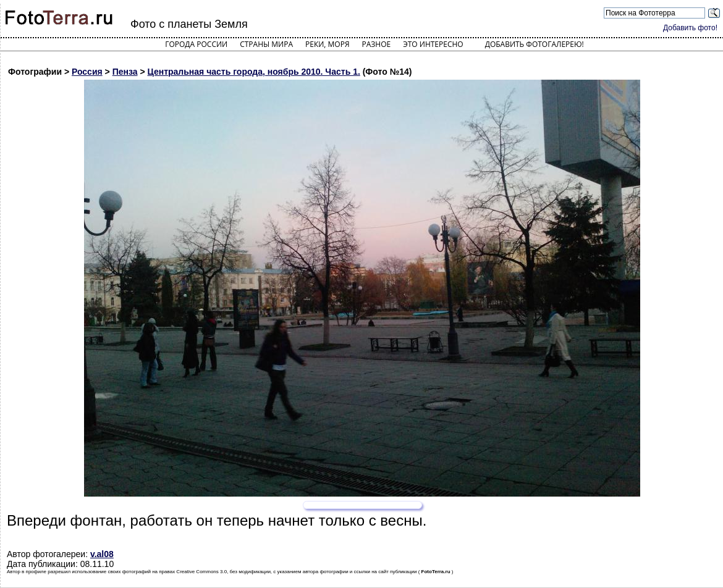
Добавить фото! (690, 28)
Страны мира (266, 44)
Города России (196, 44)
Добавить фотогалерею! (535, 44)
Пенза (125, 72)
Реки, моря (327, 44)
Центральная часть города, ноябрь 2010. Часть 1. (254, 72)
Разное (377, 44)
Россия (87, 72)
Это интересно (433, 44)
